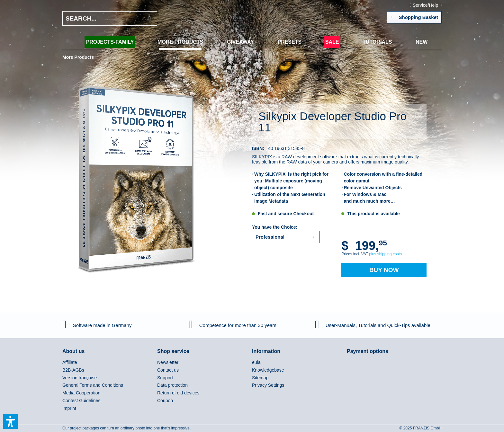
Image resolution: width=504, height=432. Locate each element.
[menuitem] (110, 42)
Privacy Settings (268, 385)
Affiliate (70, 362)
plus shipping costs (385, 254)
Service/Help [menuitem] (425, 5)
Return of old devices (178, 393)
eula (256, 362)
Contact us (168, 370)
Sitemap (260, 378)
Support (165, 378)
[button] (11, 421)
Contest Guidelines (81, 401)
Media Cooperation (81, 393)
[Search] (150, 18)
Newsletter (168, 362)
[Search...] (110, 18)
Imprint (69, 408)
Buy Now (384, 270)
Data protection (172, 385)
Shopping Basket (414, 16)
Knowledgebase (268, 370)
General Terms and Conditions (93, 385)
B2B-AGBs (73, 370)
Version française (80, 378)
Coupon (165, 401)
